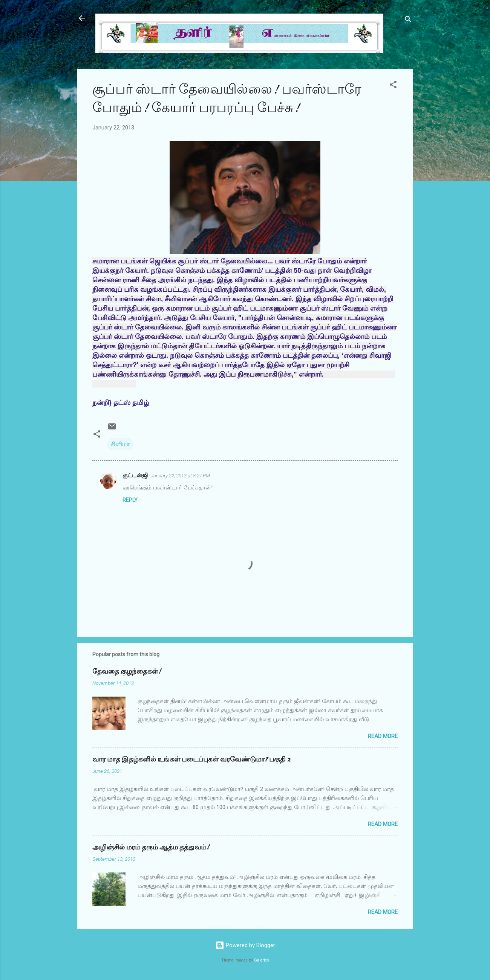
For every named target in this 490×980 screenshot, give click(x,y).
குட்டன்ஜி (135, 475)
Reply (130, 500)
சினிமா (120, 444)
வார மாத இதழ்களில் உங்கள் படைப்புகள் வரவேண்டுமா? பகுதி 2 (191, 759)
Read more (383, 736)
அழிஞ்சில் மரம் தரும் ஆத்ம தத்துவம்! (151, 847)
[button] (393, 86)
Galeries (262, 960)
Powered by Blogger (245, 945)
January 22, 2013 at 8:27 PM (180, 476)
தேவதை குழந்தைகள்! (127, 672)
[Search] (408, 21)
